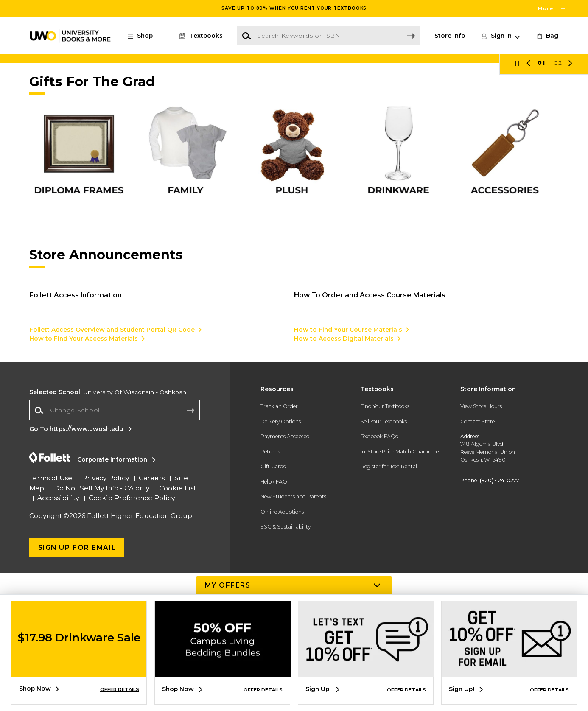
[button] (144, 36)
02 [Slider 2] (558, 201)
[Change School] (115, 549)
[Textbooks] (199, 36)
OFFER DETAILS (120, 689)
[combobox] (115, 549)
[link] (547, 36)
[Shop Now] (294, 128)
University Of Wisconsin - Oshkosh (108, 530)
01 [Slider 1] (541, 201)
